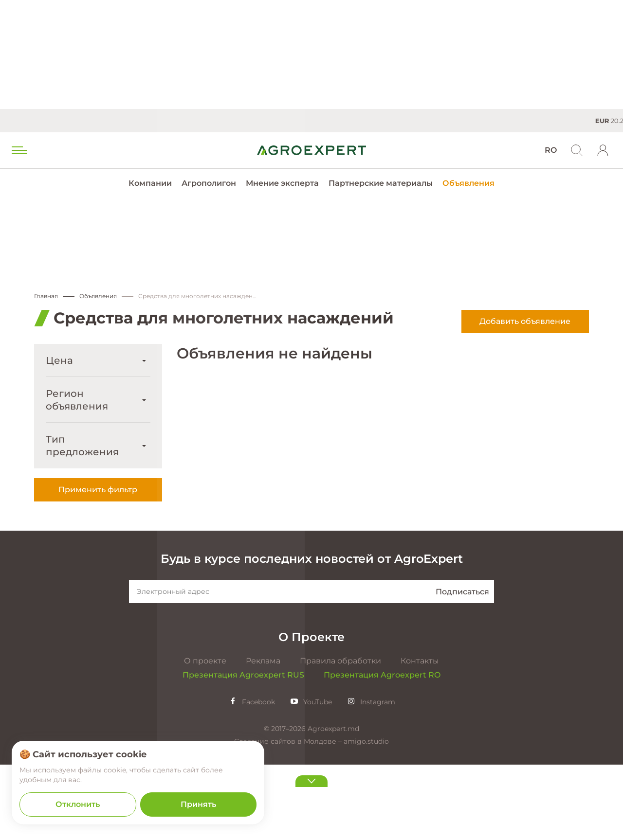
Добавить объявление (525, 322)
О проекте (205, 736)
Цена (59, 361)
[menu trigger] (18, 150)
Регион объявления (77, 400)
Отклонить (78, 804)
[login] (603, 150)
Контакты (420, 736)
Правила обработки (340, 736)
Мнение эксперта (282, 183)
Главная (46, 296)
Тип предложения (82, 446)
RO (551, 150)
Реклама (263, 736)
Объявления (468, 183)
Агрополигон (209, 183)
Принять (198, 804)
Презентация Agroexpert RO (382, 750)
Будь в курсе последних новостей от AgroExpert (312, 634)
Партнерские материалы (381, 183)
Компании (150, 183)
